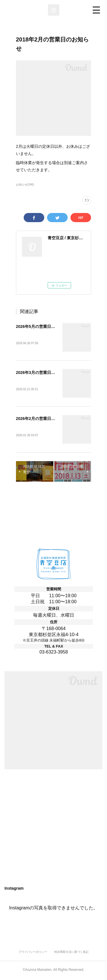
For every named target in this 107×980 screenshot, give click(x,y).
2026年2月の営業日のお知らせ (44, 419)
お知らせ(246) (25, 185)
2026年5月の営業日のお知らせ (44, 326)
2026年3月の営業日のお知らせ (44, 373)
